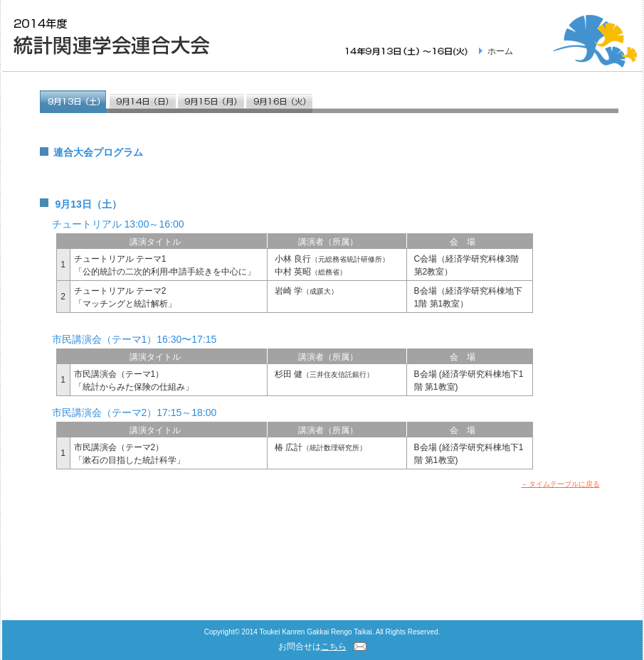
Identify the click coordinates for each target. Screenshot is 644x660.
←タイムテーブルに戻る (561, 484)
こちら (334, 646)
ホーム (500, 51)
